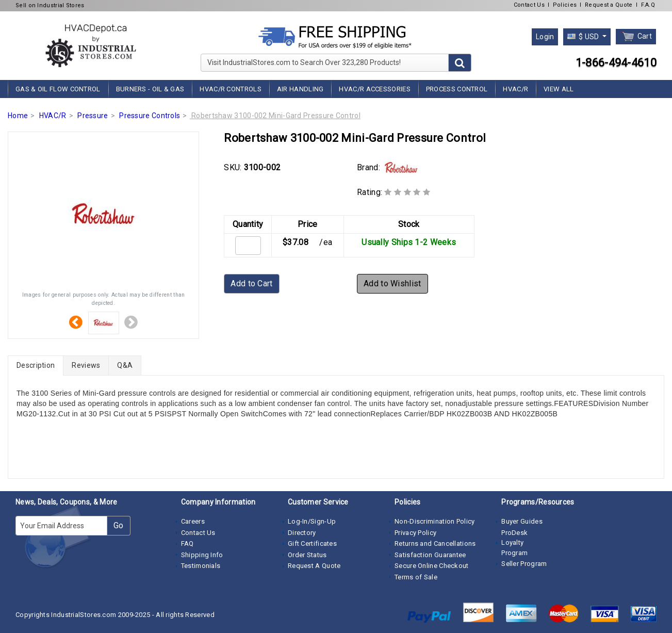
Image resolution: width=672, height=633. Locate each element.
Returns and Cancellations (435, 543)
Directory (302, 533)
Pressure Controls (150, 116)
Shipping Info (202, 555)
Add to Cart (251, 283)
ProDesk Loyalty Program (514, 543)
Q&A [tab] (125, 365)
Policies (565, 5)
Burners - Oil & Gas (150, 89)
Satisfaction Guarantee (430, 555)
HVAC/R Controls (231, 89)
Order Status (307, 555)
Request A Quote (314, 566)
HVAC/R (515, 89)
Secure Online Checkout (432, 566)
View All (559, 89)
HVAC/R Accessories (374, 89)
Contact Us (529, 5)
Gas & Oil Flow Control (58, 89)
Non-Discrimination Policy (435, 521)
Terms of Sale (416, 577)
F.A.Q (648, 5)
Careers (193, 521)
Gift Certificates (312, 543)
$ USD (584, 37)
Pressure (93, 116)
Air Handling (300, 89)
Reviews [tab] (86, 365)
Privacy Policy (415, 533)
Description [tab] (36, 365)
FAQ (187, 543)
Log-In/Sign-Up (312, 521)
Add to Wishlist (392, 283)
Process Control (457, 89)
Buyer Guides (522, 521)
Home (18, 116)
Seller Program (524, 564)
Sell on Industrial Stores (50, 5)
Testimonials (201, 566)
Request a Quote (609, 5)
